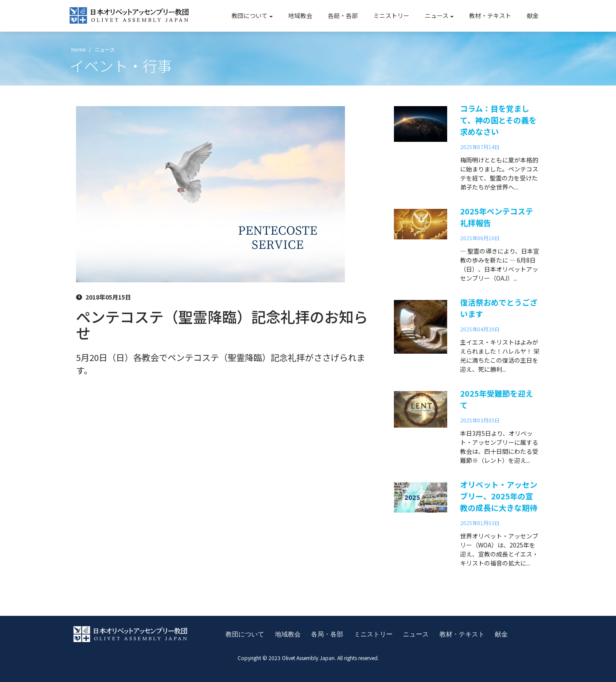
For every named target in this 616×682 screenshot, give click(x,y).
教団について (250, 15)
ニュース (437, 15)
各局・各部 (343, 15)
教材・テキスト (490, 15)
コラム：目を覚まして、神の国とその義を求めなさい (498, 119)
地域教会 (300, 15)
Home (78, 49)
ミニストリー (391, 15)
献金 (533, 15)
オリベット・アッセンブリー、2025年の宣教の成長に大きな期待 (499, 495)
